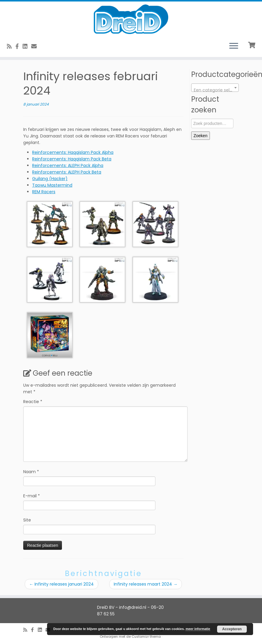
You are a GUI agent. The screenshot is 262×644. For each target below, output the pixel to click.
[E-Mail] (36, 46)
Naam (31, 472)
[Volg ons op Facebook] (19, 46)
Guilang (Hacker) (50, 179)
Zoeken (201, 136)
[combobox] (215, 88)
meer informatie (198, 629)
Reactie (33, 402)
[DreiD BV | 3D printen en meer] (131, 19)
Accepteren (232, 629)
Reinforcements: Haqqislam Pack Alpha (73, 152)
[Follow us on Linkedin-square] (27, 46)
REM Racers (44, 192)
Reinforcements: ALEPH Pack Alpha (68, 165)
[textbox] (215, 90)
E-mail (32, 496)
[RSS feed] (11, 46)
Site (27, 520)
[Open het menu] (234, 46)
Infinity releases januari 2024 (61, 584)
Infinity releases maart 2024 (146, 584)
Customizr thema (146, 637)
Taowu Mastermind (52, 185)
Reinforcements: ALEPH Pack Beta (67, 172)
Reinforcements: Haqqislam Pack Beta (72, 159)
